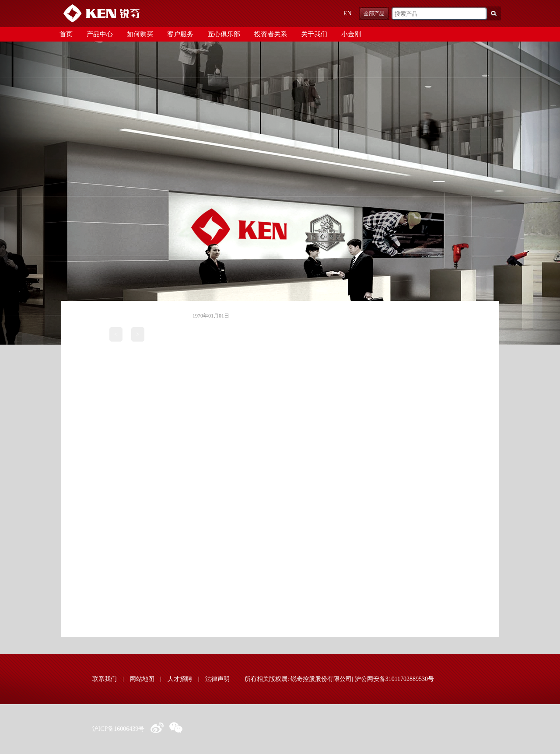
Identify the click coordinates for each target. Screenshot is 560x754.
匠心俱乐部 (224, 34)
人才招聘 (180, 679)
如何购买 (140, 34)
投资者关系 (271, 34)
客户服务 (180, 34)
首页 (66, 34)
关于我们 (314, 34)
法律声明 (217, 679)
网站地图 (142, 679)
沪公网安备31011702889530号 (394, 679)
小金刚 (351, 34)
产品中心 (100, 34)
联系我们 (105, 679)
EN (348, 13)
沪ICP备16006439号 (119, 729)
